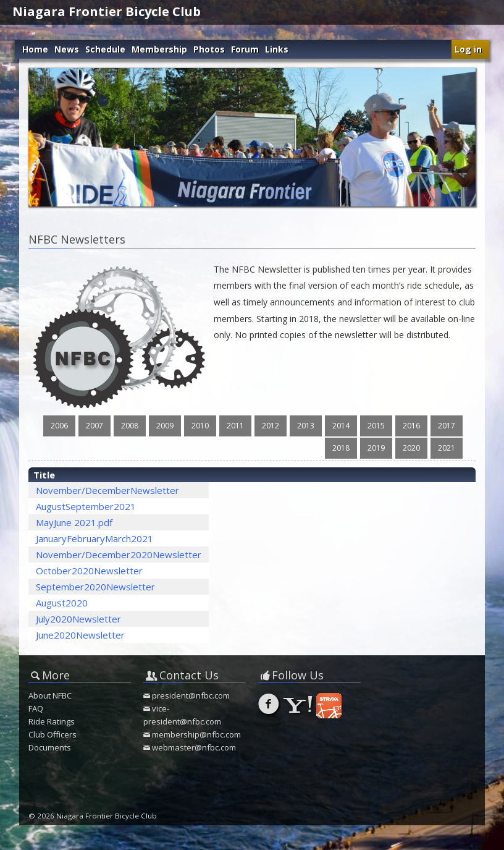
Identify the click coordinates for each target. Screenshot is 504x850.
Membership (159, 49)
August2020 (62, 603)
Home (35, 49)
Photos (209, 49)
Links (277, 49)
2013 (306, 426)
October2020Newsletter (89, 571)
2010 (200, 426)
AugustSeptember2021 (86, 506)
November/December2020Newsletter (119, 555)
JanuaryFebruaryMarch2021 (94, 538)
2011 (235, 426)
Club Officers (52, 734)
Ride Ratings (52, 721)
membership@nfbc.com (196, 734)
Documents (50, 747)
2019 (376, 448)
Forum (245, 49)
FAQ (36, 708)
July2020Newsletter (78, 619)
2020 (411, 448)
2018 (341, 448)
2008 (130, 426)
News (67, 49)
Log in (468, 49)
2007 (94, 426)
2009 (165, 426)
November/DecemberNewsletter (107, 490)
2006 (59, 426)
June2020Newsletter (80, 635)
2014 (341, 426)
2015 (376, 426)
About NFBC (50, 695)
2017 (447, 426)
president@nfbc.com (191, 695)
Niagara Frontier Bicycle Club (107, 11)
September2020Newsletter (95, 587)
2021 (447, 448)
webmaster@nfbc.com (194, 747)
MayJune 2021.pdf (74, 522)
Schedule (105, 49)
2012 (271, 426)
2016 (411, 426)
